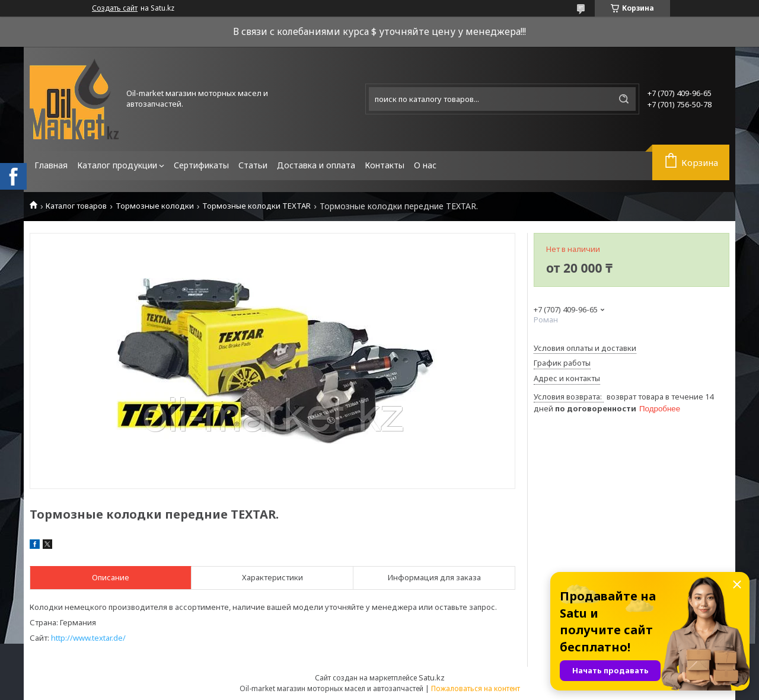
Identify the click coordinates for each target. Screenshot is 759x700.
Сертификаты (201, 165)
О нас (425, 165)
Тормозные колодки (155, 206)
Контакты (385, 165)
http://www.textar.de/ (88, 638)
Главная (51, 165)
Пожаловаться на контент (476, 688)
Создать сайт (115, 8)
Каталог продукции (117, 165)
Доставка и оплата (316, 165)
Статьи (253, 165)
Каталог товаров (76, 206)
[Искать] (624, 99)
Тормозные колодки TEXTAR (256, 206)
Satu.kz (432, 677)
